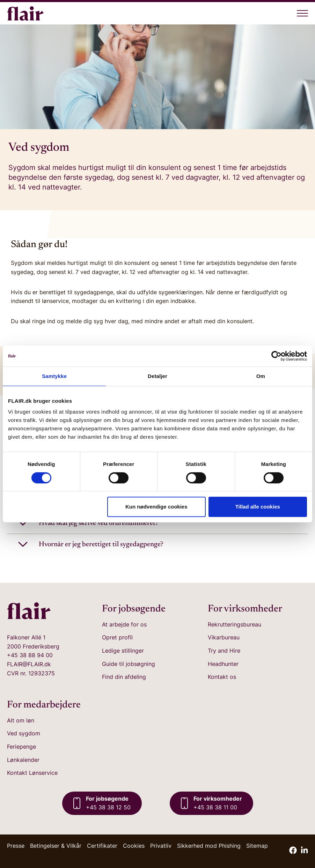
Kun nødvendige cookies (156, 507)
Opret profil (117, 637)
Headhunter (223, 664)
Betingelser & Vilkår (56, 846)
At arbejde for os (124, 624)
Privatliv (161, 846)
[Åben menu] (302, 13)
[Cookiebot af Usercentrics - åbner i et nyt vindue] (276, 356)
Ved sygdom (24, 733)
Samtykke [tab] (54, 376)
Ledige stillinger (123, 651)
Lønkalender (23, 760)
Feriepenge (21, 747)
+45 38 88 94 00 (30, 655)
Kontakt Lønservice (32, 773)
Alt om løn (21, 720)
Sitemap (257, 846)
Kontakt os (222, 677)
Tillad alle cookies (258, 507)
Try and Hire (224, 651)
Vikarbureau (224, 637)
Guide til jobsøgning (129, 664)
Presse (16, 846)
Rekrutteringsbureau (235, 624)
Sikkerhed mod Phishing (209, 846)
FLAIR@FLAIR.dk (29, 664)
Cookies (134, 846)
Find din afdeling (124, 677)
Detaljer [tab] (157, 376)
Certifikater (102, 846)
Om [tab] (261, 376)
